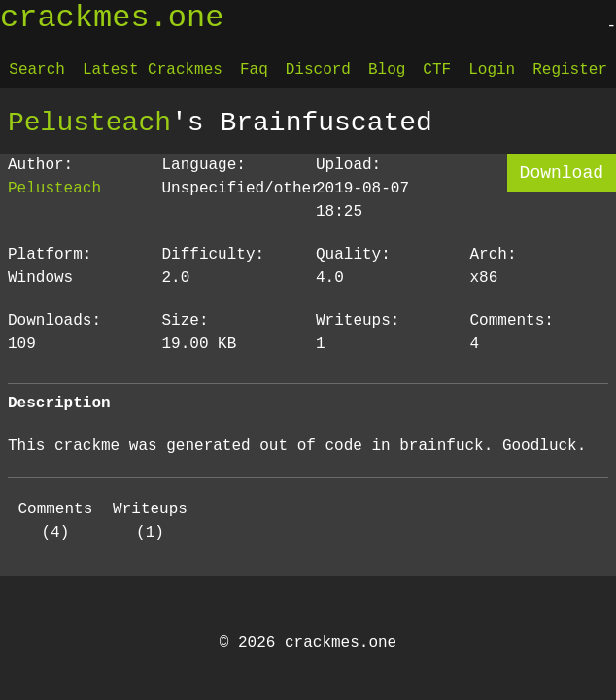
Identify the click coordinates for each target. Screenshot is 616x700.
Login (492, 70)
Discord (318, 70)
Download (562, 173)
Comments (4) (55, 521)
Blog (387, 70)
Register (570, 70)
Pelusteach (89, 122)
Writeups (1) (150, 521)
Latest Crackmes (153, 70)
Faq (254, 70)
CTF (437, 70)
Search (37, 70)
